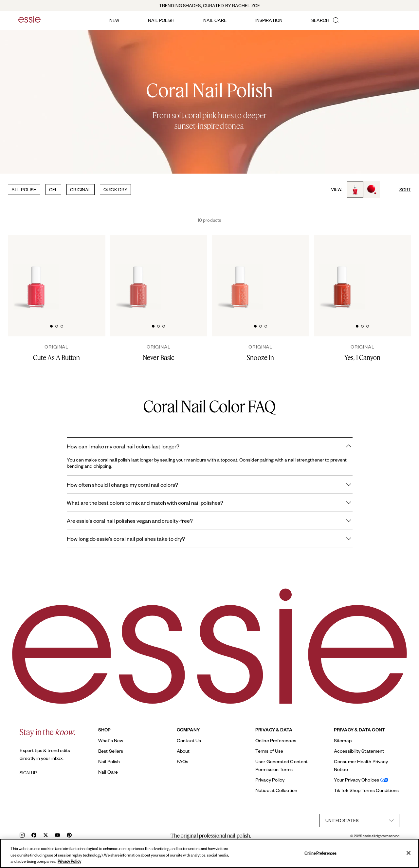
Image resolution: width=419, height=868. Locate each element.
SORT (405, 189)
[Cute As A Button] (57, 353)
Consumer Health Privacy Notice (361, 765)
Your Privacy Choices (356, 780)
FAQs (182, 761)
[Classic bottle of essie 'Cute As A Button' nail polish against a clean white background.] (36, 273)
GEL (53, 189)
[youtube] (57, 836)
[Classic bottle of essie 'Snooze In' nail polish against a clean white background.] (240, 273)
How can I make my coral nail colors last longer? (210, 446)
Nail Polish (109, 761)
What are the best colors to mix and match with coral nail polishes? (210, 503)
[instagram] (22, 836)
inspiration (269, 20)
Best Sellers (111, 751)
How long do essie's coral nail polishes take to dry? (210, 539)
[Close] (409, 853)
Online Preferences (276, 740)
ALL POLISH (24, 189)
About (183, 751)
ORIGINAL (81, 189)
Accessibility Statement (359, 751)
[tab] (51, 325)
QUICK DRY (115, 189)
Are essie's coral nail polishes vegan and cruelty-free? (210, 521)
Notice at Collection (276, 790)
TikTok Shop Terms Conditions (366, 790)
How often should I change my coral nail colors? (210, 485)
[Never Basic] (159, 353)
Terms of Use (269, 751)
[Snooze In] (261, 353)
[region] (209, 853)
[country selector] (359, 821)
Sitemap (343, 740)
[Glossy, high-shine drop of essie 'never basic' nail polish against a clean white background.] (194, 272)
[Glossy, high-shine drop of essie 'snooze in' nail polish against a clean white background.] (296, 272)
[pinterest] (69, 836)
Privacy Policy (270, 780)
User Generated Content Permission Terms (282, 765)
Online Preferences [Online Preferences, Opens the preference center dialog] (320, 853)
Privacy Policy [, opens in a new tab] (69, 861)
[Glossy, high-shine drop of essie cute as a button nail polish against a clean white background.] (92, 272)
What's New (111, 740)
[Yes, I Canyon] (363, 353)
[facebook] (34, 836)
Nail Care (108, 772)
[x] (46, 836)
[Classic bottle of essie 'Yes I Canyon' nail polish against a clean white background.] (342, 273)
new (114, 20)
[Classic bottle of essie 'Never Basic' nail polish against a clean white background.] (138, 273)
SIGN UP (28, 773)
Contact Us (189, 740)
